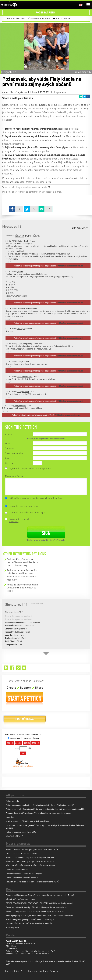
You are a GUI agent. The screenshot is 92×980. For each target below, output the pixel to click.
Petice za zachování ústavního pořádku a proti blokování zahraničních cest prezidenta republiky (22, 575)
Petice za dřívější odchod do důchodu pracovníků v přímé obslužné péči (35, 911)
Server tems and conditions (35, 971)
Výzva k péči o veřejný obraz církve (20, 899)
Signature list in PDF (14, 612)
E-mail (8, 434)
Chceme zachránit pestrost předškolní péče (24, 874)
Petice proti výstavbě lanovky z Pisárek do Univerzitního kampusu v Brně (36, 907)
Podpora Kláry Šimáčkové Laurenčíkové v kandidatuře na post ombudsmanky (23, 562)
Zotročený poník (13, 927)
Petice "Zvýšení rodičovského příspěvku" (23, 878)
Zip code (9, 463)
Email (81, 97)
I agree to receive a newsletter (23, 506)
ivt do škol (10, 817)
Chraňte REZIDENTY (15, 836)
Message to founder (15, 476)
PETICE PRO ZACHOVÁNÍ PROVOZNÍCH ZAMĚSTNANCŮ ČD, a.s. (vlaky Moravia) (40, 903)
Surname (10, 448)
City (7, 458)
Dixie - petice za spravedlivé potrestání (22, 853)
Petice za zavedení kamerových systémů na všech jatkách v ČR (32, 849)
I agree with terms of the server (19, 520)
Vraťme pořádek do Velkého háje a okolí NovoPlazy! (28, 821)
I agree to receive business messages (27, 512)
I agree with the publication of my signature (30, 468)
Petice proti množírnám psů (17, 870)
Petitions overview (16, 18)
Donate (25, 720)
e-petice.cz (9, 5)
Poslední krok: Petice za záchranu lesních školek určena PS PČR (33, 882)
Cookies (54, 971)
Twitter (84, 97)
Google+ (18, 668)
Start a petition (63, 18)
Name (8, 443)
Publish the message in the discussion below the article (36, 498)
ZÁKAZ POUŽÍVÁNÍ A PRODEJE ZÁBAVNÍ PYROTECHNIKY (30, 865)
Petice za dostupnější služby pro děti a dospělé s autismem (30, 857)
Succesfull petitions (40, 18)
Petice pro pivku (13, 801)
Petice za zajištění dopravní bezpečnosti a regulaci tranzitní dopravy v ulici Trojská (40, 895)
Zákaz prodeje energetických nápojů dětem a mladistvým (30, 919)
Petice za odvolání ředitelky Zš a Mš (21, 832)
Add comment (80, 228)
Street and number (14, 453)
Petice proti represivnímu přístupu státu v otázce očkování (30, 861)
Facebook (88, 97)
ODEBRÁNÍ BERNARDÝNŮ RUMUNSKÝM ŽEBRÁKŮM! (30, 923)
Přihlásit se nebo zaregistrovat (68, 415)
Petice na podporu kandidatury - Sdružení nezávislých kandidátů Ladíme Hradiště (40, 805)
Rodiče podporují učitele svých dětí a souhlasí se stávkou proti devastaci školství (39, 915)
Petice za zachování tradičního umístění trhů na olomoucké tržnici (22, 588)
